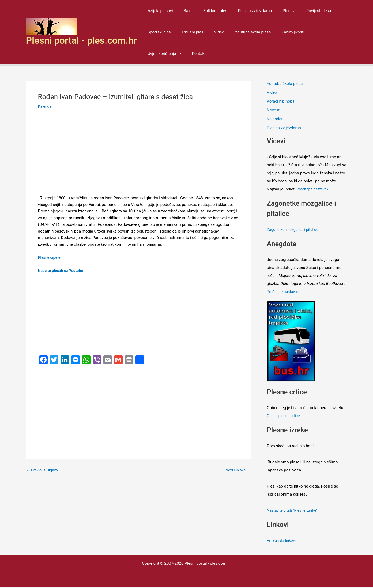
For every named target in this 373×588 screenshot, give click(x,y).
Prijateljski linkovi (282, 541)
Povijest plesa (304, 11)
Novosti (274, 111)
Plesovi (277, 11)
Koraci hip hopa (281, 102)
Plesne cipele (50, 257)
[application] (331, 32)
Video (212, 32)
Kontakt (153, 54)
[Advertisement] (138, 155)
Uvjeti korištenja (317, 32)
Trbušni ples (188, 32)
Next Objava (237, 470)
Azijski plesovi (159, 11)
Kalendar (46, 106)
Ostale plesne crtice (285, 417)
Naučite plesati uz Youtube (62, 271)
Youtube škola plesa (243, 32)
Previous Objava (43, 470)
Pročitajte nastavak (314, 190)
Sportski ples (158, 32)
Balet (184, 11)
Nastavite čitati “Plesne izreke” (294, 511)
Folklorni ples (209, 11)
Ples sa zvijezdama (245, 11)
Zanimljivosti (281, 32)
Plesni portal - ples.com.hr (82, 41)
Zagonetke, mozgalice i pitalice (294, 231)
